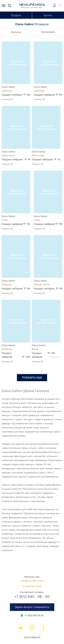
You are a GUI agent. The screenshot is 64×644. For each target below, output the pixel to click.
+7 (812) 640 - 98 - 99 (32, 597)
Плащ (5, 220)
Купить (48, 15)
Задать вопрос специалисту (32, 607)
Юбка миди (8, 155)
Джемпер (7, 91)
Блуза (35, 349)
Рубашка (6, 285)
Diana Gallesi (8, 87)
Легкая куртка (42, 285)
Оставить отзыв (32, 586)
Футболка (7, 349)
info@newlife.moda (32, 581)
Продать (16, 15)
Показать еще (32, 378)
